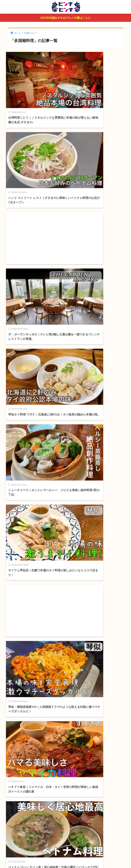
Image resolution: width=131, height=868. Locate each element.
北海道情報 (18, 630)
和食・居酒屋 (22, 564)
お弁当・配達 (22, 609)
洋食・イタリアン (24, 577)
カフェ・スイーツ (24, 545)
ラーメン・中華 (23, 590)
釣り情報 (17, 637)
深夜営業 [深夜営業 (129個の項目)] (57, 676)
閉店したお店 (20, 622)
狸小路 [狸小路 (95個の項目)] (49, 670)
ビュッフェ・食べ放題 (27, 558)
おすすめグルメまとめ (25, 530)
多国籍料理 (20, 596)
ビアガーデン (22, 615)
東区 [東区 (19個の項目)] (36, 676)
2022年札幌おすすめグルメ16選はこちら (65, 18)
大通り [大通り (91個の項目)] (26, 670)
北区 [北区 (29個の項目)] (10, 676)
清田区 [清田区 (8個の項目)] (102, 670)
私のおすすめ (20, 645)
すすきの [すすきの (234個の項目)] (38, 670)
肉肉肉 (18, 583)
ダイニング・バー (24, 570)
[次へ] (80, 422)
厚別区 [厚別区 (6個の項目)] (91, 670)
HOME (65, 852)
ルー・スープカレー (26, 551)
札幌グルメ (18, 538)
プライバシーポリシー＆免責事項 (66, 859)
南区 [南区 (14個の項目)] (19, 676)
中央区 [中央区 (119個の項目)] (60, 670)
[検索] (71, 502)
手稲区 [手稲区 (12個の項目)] (112, 670)
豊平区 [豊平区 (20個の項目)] (70, 670)
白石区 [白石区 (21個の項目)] (81, 670)
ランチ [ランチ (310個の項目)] (45, 676)
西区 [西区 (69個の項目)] (27, 676)
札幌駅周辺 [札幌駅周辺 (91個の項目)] (13, 670)
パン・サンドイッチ (26, 603)
